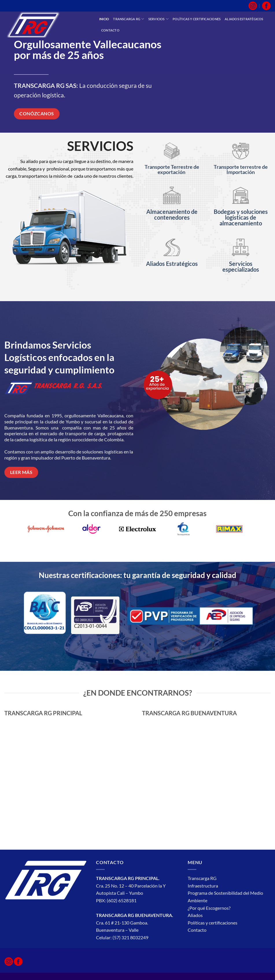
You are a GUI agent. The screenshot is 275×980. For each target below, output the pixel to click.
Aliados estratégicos (244, 19)
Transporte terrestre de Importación (241, 169)
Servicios (158, 19)
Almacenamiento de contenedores (172, 214)
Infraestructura (203, 886)
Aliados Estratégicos (172, 264)
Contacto (110, 30)
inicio (104, 19)
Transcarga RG (129, 19)
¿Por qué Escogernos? (210, 908)
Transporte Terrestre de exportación (172, 169)
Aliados (195, 915)
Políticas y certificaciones (213, 923)
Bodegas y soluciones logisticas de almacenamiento (241, 217)
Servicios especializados (241, 266)
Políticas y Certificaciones (197, 19)
